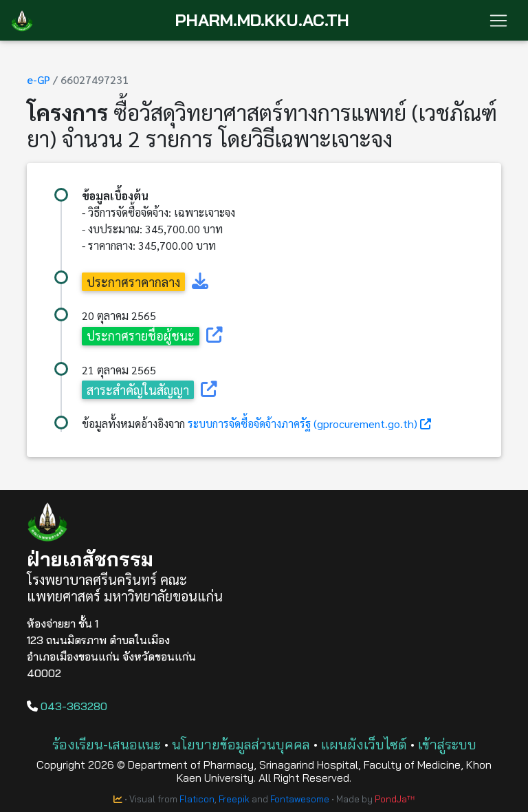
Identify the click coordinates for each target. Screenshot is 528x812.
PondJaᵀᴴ (395, 799)
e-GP (38, 79)
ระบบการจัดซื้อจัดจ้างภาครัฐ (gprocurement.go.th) (302, 424)
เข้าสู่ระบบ (447, 744)
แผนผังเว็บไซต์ (364, 744)
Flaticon (197, 799)
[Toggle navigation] (498, 21)
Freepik (234, 799)
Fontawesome (300, 799)
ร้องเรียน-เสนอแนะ (107, 744)
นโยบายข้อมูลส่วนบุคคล (241, 744)
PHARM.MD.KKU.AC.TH (262, 20)
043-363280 (67, 706)
